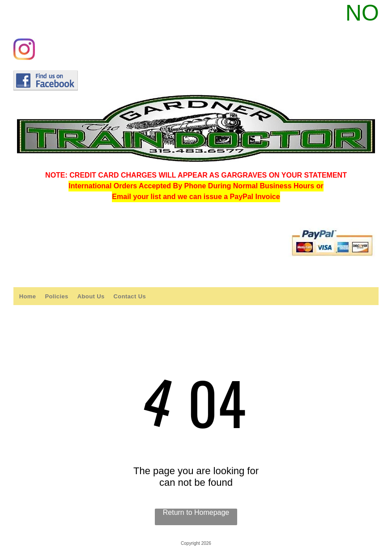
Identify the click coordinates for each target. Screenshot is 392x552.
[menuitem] (28, 296)
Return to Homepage (196, 512)
